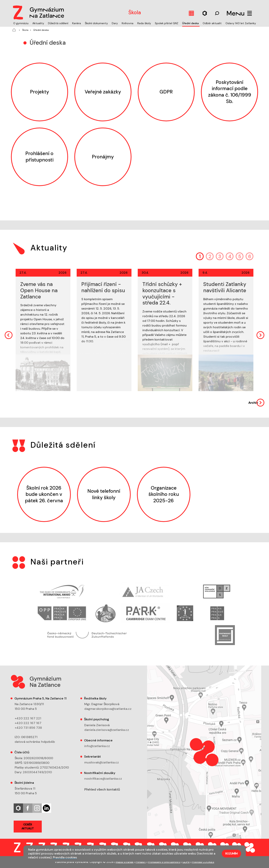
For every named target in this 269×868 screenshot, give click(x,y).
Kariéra (77, 23)
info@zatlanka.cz (97, 746)
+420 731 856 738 (28, 728)
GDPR (186, 862)
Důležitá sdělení (59, 23)
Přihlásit (141, 862)
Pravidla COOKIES (203, 862)
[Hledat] (205, 13)
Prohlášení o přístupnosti (164, 862)
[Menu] (239, 13)
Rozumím (231, 854)
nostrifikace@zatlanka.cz (103, 779)
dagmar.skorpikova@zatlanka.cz (108, 709)
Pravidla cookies (65, 857)
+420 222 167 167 (28, 723)
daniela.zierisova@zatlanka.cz (107, 730)
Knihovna (128, 23)
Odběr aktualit (213, 23)
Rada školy (145, 23)
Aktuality (39, 23)
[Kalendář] (191, 13)
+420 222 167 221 (28, 718)
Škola (25, 30)
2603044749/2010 (37, 772)
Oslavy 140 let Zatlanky (241, 23)
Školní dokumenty (97, 23)
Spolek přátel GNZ (167, 23)
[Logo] (37, 12)
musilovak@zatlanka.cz (102, 762)
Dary (115, 23)
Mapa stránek (125, 862)
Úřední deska (191, 23)
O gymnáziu (21, 23)
